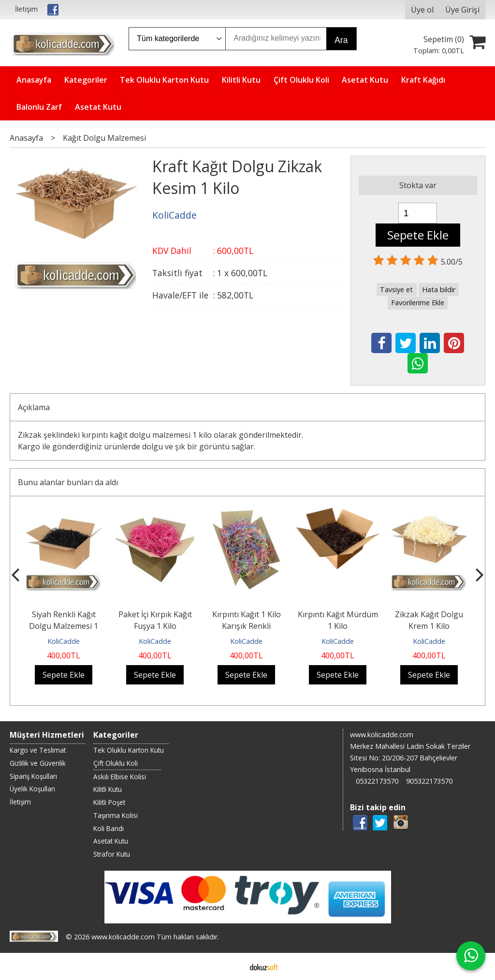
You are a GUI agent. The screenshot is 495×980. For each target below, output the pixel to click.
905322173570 (429, 781)
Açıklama (34, 407)
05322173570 (377, 781)
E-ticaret (232, 966)
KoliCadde (64, 641)
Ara (341, 40)
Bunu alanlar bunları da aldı (68, 482)
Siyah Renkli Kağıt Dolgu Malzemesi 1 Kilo (64, 626)
